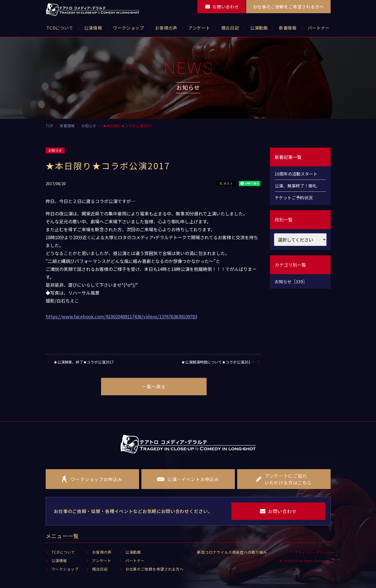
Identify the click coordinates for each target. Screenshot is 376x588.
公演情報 (59, 561)
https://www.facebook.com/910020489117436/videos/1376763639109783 (121, 316)
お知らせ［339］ (291, 281)
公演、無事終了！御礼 (296, 186)
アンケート (102, 561)
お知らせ (55, 150)
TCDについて (63, 552)
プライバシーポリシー (313, 552)
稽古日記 (100, 569)
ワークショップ (65, 569)
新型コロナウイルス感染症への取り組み (232, 552)
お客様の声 (102, 552)
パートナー (135, 561)
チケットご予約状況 (294, 197)
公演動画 (133, 552)
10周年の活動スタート (296, 174)
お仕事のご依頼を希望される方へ (154, 569)
